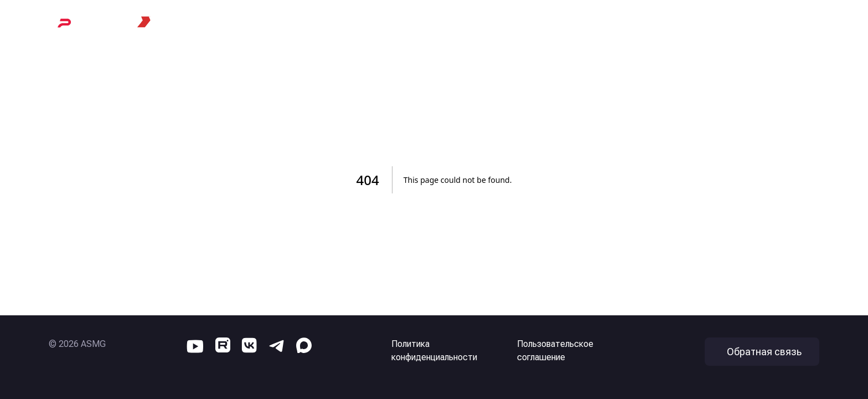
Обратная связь (764, 352)
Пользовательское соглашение (555, 351)
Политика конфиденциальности (434, 351)
